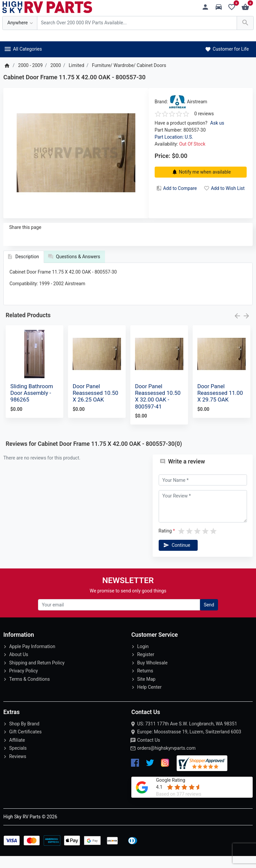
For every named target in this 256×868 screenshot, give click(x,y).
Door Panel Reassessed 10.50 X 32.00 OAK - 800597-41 (158, 408)
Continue (176, 557)
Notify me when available (201, 172)
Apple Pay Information (32, 658)
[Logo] (47, 7)
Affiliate (17, 752)
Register (145, 666)
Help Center (149, 699)
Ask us (217, 123)
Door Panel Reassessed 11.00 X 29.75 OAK (220, 405)
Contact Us (148, 752)
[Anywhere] (20, 23)
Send (209, 617)
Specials (18, 760)
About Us (18, 666)
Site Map (146, 691)
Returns (145, 683)
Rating (165, 543)
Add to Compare (176, 188)
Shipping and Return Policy (37, 675)
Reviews (17, 768)
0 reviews (204, 114)
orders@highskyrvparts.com (166, 760)
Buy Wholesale (152, 675)
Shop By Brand (24, 736)
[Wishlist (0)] (233, 7)
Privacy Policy (23, 683)
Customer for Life (226, 49)
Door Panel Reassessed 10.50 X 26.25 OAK (95, 405)
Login (143, 658)
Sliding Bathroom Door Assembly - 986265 (32, 405)
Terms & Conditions (29, 691)
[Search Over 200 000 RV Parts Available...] (137, 23)
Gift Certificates (25, 744)
